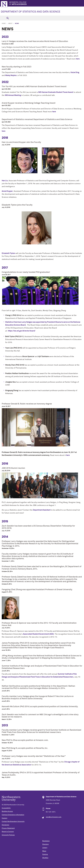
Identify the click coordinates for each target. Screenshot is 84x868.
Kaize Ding (75, 72)
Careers (4, 818)
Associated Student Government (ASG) (38, 634)
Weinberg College (47, 3)
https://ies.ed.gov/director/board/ (22, 331)
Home (4, 24)
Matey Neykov (11, 75)
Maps (44, 851)
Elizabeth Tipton (8, 253)
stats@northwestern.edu (54, 817)
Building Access (7, 811)
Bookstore (46, 841)
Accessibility (6, 808)
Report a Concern (8, 832)
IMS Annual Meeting (13, 95)
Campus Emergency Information (13, 815)
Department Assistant (42, 510)
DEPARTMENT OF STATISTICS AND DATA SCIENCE (31, 12)
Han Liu (5, 181)
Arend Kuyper (7, 191)
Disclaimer (5, 825)
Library (45, 848)
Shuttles (45, 858)
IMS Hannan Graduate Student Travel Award (56, 92)
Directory (45, 844)
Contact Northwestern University (13, 822)
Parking (45, 854)
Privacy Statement (8, 828)
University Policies (8, 835)
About (10, 24)
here (78, 59)
